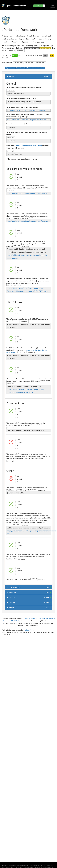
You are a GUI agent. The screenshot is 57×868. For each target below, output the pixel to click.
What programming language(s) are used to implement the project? (27, 133)
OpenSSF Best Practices (16, 6)
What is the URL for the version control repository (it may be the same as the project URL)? (28, 116)
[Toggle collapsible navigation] (53, 6)
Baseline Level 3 (41, 63)
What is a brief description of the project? (21, 98)
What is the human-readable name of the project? (24, 87)
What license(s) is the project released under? (22, 124)
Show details (41, 42)
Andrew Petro (29, 630)
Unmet (16, 177)
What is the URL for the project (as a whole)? (22, 107)
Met (16, 174)
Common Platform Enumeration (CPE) (28, 146)
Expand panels (10, 68)
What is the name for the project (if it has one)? (27, 147)
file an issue (37, 865)
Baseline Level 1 (18, 63)
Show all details (21, 68)
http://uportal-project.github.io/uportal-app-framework (26, 110)
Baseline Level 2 (29, 63)
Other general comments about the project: (22, 159)
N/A (16, 414)
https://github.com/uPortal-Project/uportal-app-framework (27, 120)
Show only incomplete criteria (36, 68)
